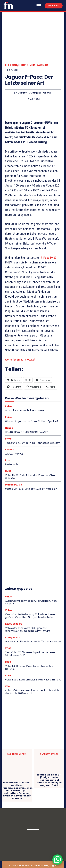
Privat (9, 439)
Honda (9, 428)
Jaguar (42, 65)
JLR (33, 65)
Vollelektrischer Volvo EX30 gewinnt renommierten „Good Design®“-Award (28, 629)
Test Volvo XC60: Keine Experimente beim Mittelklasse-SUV (30, 654)
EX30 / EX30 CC (14, 624)
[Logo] (9, 5)
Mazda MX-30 (14, 485)
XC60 (8, 648)
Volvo (8, 597)
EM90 (8, 471)
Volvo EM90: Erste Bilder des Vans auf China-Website (31, 477)
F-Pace (10, 450)
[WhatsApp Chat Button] (57, 860)
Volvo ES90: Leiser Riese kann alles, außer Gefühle (29, 668)
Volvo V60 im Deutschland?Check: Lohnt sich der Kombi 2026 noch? (32, 692)
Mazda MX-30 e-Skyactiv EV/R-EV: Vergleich (31, 489)
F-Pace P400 (49, 258)
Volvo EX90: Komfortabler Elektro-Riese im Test (33, 680)
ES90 (8, 662)
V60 (7, 686)
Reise (8, 406)
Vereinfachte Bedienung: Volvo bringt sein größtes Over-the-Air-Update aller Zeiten (30, 616)
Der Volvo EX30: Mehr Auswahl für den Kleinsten (33, 642)
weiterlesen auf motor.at (20, 359)
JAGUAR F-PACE (14, 454)
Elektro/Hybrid (17, 65)
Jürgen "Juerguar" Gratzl (35, 93)
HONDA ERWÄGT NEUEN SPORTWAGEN (27, 432)
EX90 (8, 675)
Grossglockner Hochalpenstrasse (24, 410)
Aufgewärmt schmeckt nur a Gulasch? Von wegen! (31, 602)
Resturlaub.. (12, 464)
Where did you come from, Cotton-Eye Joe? (32, 421)
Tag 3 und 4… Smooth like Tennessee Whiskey (32, 443)
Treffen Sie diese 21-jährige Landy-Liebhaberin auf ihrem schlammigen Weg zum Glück (49, 780)
